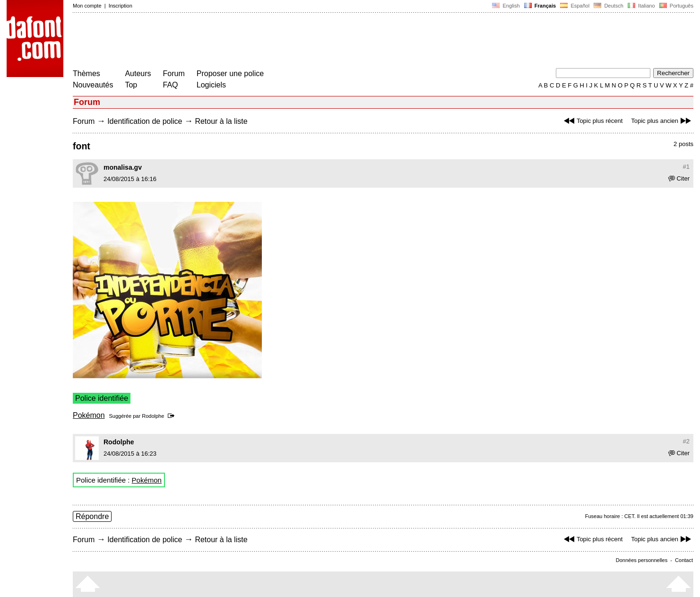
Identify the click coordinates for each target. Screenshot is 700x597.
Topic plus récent (592, 121)
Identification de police (145, 121)
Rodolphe (153, 416)
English (506, 6)
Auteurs (138, 74)
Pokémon (89, 415)
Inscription (121, 6)
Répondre (92, 516)
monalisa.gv (123, 167)
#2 (686, 441)
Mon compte (87, 6)
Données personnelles (642, 560)
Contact (684, 560)
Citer (679, 178)
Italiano (641, 6)
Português (676, 6)
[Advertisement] (245, 42)
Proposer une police (230, 74)
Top (131, 85)
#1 (686, 167)
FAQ (171, 85)
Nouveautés (93, 85)
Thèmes (86, 74)
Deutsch (609, 6)
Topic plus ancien (662, 121)
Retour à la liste (221, 121)
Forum (174, 74)
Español (575, 6)
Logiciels (211, 85)
